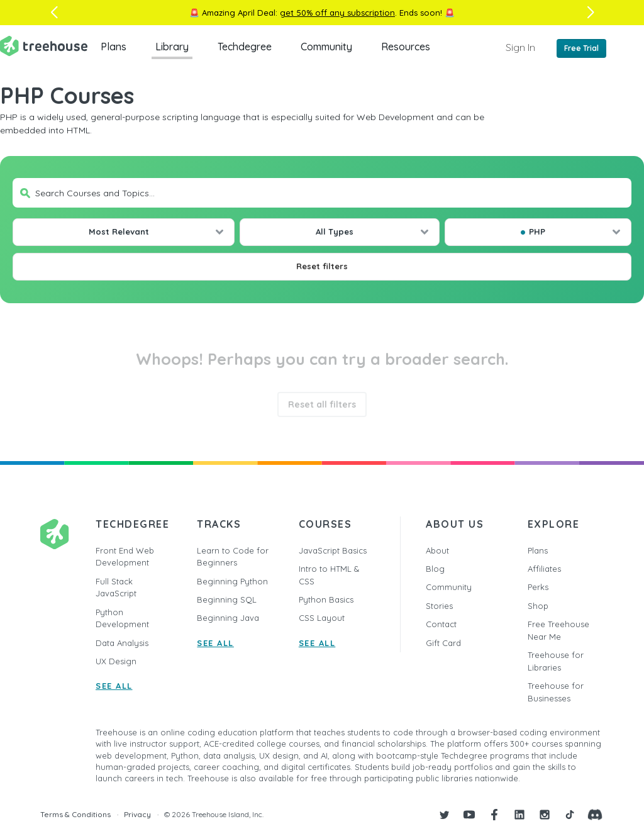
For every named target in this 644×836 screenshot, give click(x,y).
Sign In (520, 47)
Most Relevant (119, 231)
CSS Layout (322, 618)
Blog (435, 569)
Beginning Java (228, 618)
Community (326, 47)
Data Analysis (122, 643)
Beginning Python (232, 581)
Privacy (137, 814)
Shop (538, 606)
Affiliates (544, 569)
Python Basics (326, 599)
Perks (538, 587)
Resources (406, 47)
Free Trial (581, 48)
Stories (439, 606)
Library (172, 47)
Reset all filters (322, 404)
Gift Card (443, 643)
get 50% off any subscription (337, 13)
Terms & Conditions (75, 814)
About (437, 550)
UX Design (116, 661)
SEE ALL (114, 686)
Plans (114, 47)
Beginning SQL (227, 599)
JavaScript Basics (333, 550)
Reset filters (322, 266)
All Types (335, 231)
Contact (441, 624)
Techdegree (245, 47)
